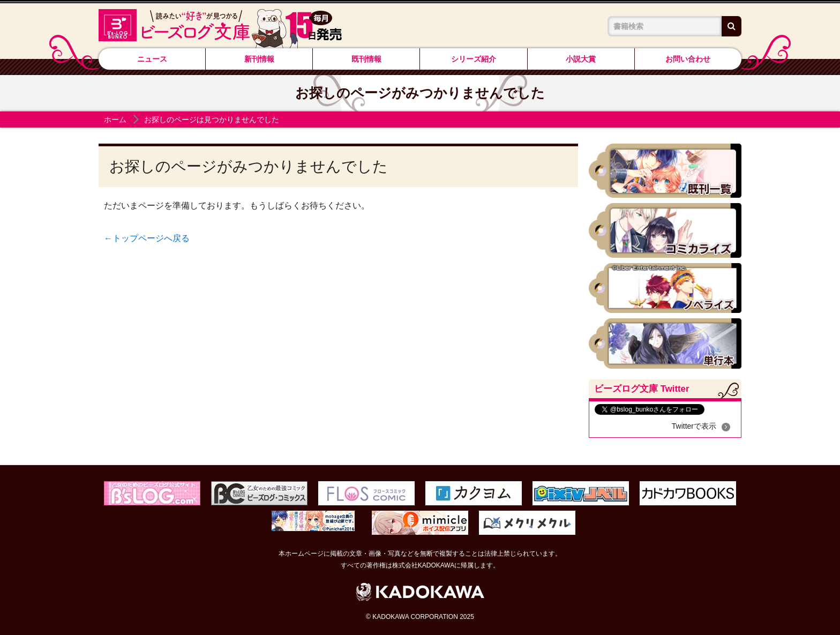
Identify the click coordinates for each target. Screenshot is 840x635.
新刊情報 (259, 59)
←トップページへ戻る (147, 238)
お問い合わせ (688, 59)
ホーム (115, 119)
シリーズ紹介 (474, 59)
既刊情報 (366, 59)
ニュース (152, 59)
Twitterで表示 (694, 426)
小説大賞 (581, 59)
